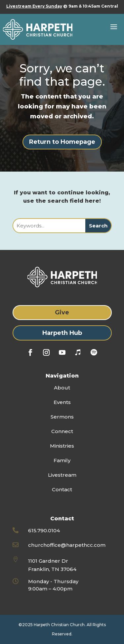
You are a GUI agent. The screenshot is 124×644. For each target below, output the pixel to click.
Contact (62, 489)
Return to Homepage (62, 142)
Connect (62, 431)
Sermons (62, 417)
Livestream (62, 475)
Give (62, 312)
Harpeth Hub (62, 333)
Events (62, 402)
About (62, 388)
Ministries (62, 446)
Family (62, 460)
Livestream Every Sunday (34, 6)
